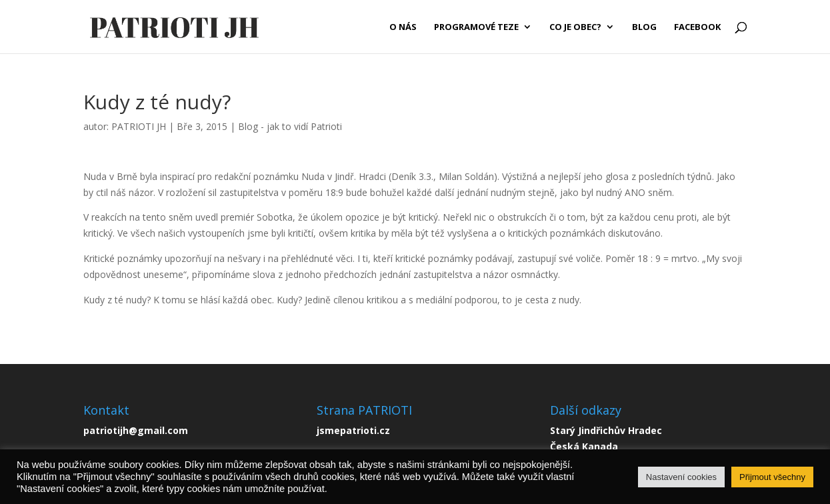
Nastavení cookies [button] (681, 477)
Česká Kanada (584, 446)
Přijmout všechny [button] (772, 477)
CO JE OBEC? (575, 27)
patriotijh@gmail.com (136, 430)
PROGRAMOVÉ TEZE (476, 27)
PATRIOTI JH (139, 126)
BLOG (644, 27)
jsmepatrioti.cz (353, 430)
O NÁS (403, 27)
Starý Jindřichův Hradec (606, 430)
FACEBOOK (697, 27)
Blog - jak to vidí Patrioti (290, 126)
